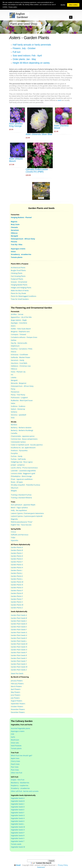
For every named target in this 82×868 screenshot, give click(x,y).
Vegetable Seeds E (18, 810)
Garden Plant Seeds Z (19, 670)
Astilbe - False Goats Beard (21, 328)
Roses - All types (17, 482)
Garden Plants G (17, 564)
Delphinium (15, 346)
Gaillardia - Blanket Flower (21, 357)
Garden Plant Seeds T (19, 661)
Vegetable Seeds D (18, 807)
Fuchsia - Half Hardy (18, 459)
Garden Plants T (17, 599)
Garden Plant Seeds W (19, 667)
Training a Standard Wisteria (21, 498)
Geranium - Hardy (18, 360)
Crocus (13, 532)
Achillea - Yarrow (17, 314)
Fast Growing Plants (18, 276)
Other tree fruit (17, 773)
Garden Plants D (17, 556)
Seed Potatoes (16, 745)
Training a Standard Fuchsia (21, 495)
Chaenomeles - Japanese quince (23, 436)
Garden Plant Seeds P (19, 652)
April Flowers (16, 689)
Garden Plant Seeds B (19, 618)
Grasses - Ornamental (19, 282)
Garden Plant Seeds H (19, 635)
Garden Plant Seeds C (19, 621)
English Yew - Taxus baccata (21, 525)
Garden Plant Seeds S (19, 658)
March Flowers (16, 686)
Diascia (13, 351)
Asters (13, 326)
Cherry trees (15, 761)
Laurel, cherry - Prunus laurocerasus (24, 467)
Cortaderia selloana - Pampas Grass (24, 337)
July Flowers (15, 698)
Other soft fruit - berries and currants (25, 791)
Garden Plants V (17, 602)
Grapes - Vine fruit (18, 779)
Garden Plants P (17, 590)
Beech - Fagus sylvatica (19, 507)
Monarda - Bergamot (19, 383)
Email (18, 865)
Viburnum (15, 488)
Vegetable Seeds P (18, 832)
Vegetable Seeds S (18, 838)
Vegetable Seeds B (18, 801)
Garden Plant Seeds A (19, 615)
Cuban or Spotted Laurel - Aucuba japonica (27, 445)
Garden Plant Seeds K (19, 638)
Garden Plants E (17, 559)
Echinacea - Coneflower (20, 354)
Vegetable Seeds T (18, 841)
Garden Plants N (17, 585)
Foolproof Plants (17, 279)
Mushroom (15, 740)
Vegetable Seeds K (18, 821)
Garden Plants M (17, 582)
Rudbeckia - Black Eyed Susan (22, 400)
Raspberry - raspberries (20, 785)
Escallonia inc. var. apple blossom (23, 447)
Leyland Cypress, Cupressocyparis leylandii (27, 516)
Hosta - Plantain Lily (18, 372)
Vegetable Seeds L (18, 824)
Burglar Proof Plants (18, 270)
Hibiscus (14, 369)
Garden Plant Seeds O (19, 649)
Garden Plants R (17, 593)
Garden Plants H (17, 567)
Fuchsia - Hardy (17, 456)
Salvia (13, 403)
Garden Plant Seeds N (19, 647)
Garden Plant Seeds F (19, 629)
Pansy (13, 389)
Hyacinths (15, 540)
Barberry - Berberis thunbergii (22, 430)
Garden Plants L (17, 579)
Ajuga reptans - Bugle (19, 320)
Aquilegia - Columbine (19, 323)
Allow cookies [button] (73, 5)
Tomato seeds (16, 844)
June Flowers (16, 695)
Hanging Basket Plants (19, 285)
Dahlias (14, 340)
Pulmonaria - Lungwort (19, 397)
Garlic (13, 737)
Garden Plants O (17, 587)
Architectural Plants (18, 267)
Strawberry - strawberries (20, 788)
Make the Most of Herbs (20, 290)
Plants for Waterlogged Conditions (24, 296)
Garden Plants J (17, 573)
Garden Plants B (17, 550)
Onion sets (15, 743)
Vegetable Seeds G (18, 815)
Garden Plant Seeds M (19, 644)
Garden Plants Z (17, 607)
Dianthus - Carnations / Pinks (22, 349)
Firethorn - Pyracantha (19, 450)
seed (59, 100)
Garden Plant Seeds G (19, 632)
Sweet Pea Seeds (17, 673)
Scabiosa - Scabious (18, 406)
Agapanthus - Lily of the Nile (21, 317)
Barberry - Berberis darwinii (21, 427)
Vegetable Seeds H (18, 818)
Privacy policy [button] (13, 7)
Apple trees (15, 758)
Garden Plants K (17, 576)
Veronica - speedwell (18, 415)
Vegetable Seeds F (18, 812)
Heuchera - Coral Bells (19, 363)
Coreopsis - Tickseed (18, 334)
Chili (12, 734)
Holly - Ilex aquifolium (19, 510)
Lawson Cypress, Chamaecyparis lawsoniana (27, 513)
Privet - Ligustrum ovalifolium (22, 479)
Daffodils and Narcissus (20, 534)
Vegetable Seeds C (18, 804)
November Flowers (18, 709)
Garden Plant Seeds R (19, 655)
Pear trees (15, 767)
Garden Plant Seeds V (19, 664)
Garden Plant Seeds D (19, 624)
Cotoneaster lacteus (18, 442)
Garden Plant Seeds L (19, 641)
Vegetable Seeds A (18, 798)
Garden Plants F (17, 562)
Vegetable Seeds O (18, 830)
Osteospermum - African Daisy (22, 386)
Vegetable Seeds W (18, 847)
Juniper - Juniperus (18, 465)
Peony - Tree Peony (18, 394)
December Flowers (18, 712)
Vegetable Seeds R (18, 835)
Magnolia (14, 519)
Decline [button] (63, 5)
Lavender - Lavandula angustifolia (23, 470)
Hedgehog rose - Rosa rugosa (22, 462)
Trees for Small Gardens (20, 299)
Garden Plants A (17, 547)
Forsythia (14, 453)
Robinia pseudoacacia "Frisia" (22, 522)
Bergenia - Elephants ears (20, 331)
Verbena (14, 412)
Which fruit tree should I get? (22, 755)
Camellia (14, 433)
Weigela (14, 490)
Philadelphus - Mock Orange (21, 476)
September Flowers (18, 703)
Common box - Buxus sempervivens (24, 439)
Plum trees (15, 770)
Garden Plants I (17, 570)
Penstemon (15, 392)
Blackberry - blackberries (20, 782)
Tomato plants (16, 748)
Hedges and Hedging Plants (21, 287)
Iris (12, 374)
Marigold (14, 380)
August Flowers (17, 701)
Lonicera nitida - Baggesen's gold (23, 473)
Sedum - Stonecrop (18, 409)
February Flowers (17, 683)
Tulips (13, 537)
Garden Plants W (17, 605)
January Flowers (17, 680)
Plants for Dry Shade (18, 293)
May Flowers (16, 692)
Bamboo (14, 424)
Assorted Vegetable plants (21, 728)
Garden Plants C (17, 553)
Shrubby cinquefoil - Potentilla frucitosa (25, 485)
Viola (13, 417)
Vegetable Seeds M (18, 827)
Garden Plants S (17, 596)
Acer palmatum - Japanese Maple (23, 505)
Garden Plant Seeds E (19, 627)
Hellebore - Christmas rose (21, 366)
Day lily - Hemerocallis (19, 343)
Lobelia (14, 377)
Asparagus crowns (18, 731)
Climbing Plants (17, 273)
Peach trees (15, 764)
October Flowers (17, 706)
